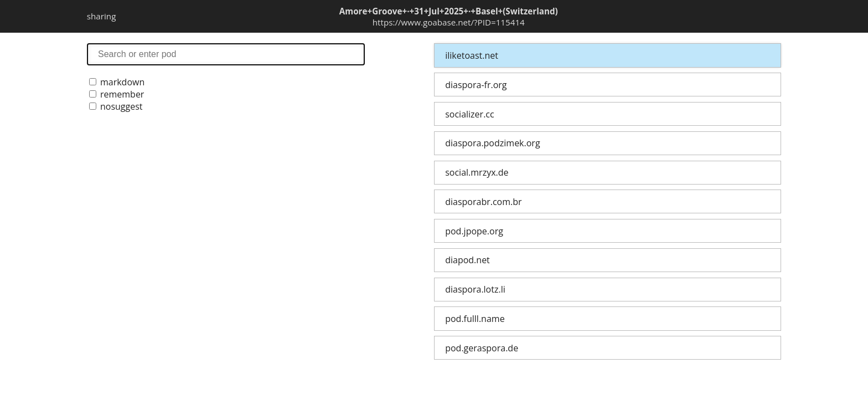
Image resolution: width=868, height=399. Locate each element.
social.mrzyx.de (477, 172)
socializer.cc (469, 114)
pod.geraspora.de (482, 348)
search (226, 54)
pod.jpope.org (474, 231)
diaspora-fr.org (476, 85)
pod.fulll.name (475, 319)
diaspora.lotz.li (475, 289)
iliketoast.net (472, 55)
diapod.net (467, 260)
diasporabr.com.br (483, 202)
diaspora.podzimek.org (492, 143)
